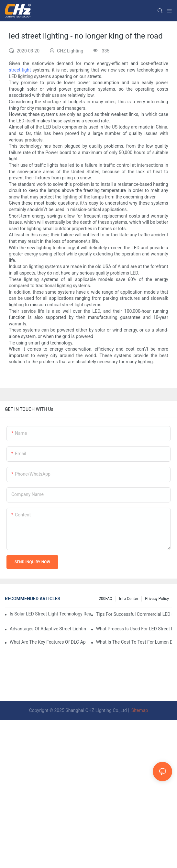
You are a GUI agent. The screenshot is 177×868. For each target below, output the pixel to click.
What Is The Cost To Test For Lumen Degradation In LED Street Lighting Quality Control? (134, 642)
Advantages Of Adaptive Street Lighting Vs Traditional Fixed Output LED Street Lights (48, 629)
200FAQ (105, 599)
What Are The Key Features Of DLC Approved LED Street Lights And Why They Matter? (48, 642)
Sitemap (139, 710)
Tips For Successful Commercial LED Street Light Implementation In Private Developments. (134, 614)
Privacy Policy (157, 599)
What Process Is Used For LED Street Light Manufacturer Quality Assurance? (134, 629)
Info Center (129, 599)
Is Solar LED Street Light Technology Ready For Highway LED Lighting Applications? (50, 614)
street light (20, 70)
